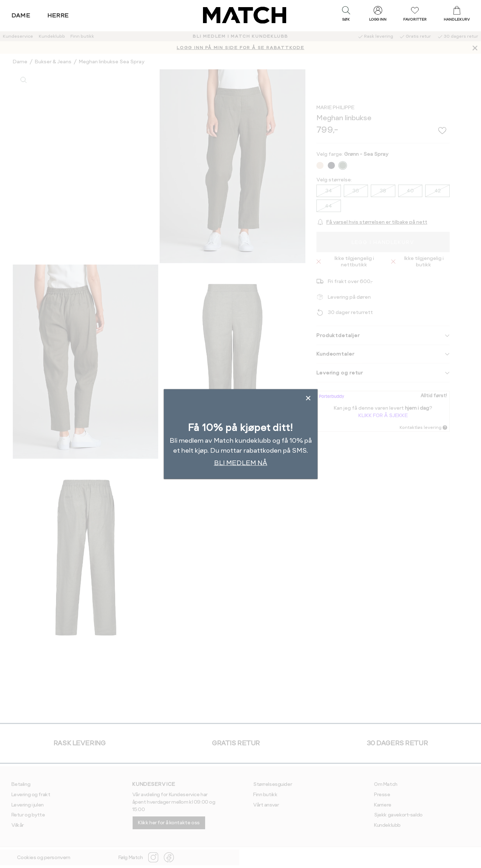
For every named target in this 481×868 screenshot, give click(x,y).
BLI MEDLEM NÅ (241, 462)
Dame (21, 15)
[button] (346, 15)
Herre (58, 15)
